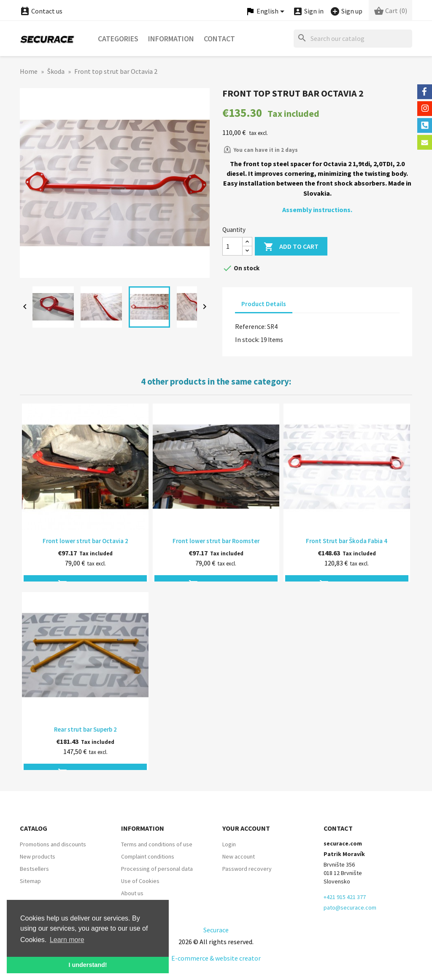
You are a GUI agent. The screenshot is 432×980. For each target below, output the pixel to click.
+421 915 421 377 (345, 897)
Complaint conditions (148, 856)
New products (38, 856)
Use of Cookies (140, 881)
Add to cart (291, 247)
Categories (118, 39)
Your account (246, 828)
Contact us (41, 11)
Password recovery (247, 869)
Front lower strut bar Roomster (216, 541)
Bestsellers (34, 869)
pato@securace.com (350, 907)
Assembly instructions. (317, 210)
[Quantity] (232, 246)
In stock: (247, 339)
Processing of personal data (157, 869)
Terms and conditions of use (157, 844)
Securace (216, 930)
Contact (219, 39)
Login (229, 844)
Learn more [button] (67, 940)
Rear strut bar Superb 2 (85, 729)
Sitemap (30, 881)
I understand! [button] (88, 965)
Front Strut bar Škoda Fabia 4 (347, 541)
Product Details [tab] (264, 304)
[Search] (353, 39)
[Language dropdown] (266, 12)
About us (132, 893)
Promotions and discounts (53, 844)
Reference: (250, 326)
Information (171, 39)
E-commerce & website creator (216, 958)
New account (239, 856)
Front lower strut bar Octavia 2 (85, 541)
